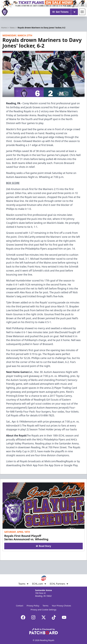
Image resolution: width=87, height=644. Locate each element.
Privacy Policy (33, 606)
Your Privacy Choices (61, 606)
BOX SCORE (13, 183)
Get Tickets (60, 12)
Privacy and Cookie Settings (43, 610)
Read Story (44, 546)
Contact (20, 606)
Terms (45, 606)
